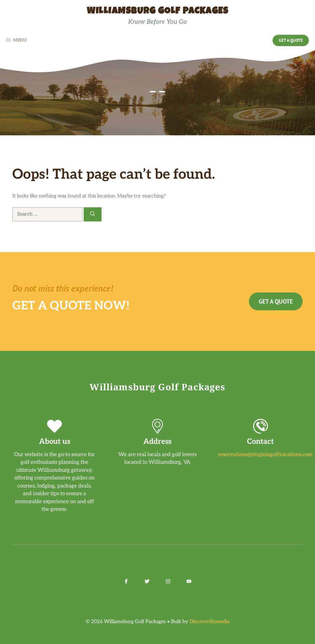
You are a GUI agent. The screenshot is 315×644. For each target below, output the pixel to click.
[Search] (93, 214)
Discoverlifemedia (209, 622)
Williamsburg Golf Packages (157, 12)
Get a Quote (291, 40)
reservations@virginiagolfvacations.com (265, 455)
